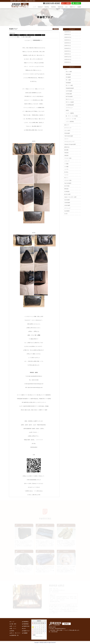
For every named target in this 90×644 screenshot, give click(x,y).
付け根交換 (67, 191)
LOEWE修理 (67, 203)
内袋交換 (66, 155)
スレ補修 (66, 167)
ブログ (11, 35)
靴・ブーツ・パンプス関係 (72, 116)
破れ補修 (66, 150)
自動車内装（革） (15, 635)
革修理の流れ (61, 7)
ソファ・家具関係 (70, 122)
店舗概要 (79, 7)
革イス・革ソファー (16, 633)
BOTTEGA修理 (69, 97)
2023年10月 (67, 59)
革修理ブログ (72, 7)
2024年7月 (67, 46)
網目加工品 (67, 147)
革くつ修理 (68, 80)
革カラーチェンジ (70, 99)
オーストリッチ (68, 128)
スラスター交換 (68, 180)
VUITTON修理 (69, 91)
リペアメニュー (38, 35)
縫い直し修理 (67, 194)
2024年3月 (67, 54)
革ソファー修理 (69, 85)
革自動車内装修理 (70, 88)
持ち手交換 (67, 186)
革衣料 (12, 631)
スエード (66, 139)
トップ (34, 7)
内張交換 (66, 153)
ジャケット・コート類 (71, 119)
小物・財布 (14, 624)
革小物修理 (68, 77)
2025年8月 (67, 32)
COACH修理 (67, 205)
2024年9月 (67, 40)
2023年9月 (67, 62)
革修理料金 (47, 7)
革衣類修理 (68, 83)
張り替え (66, 172)
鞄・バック (14, 626)
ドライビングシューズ (69, 142)
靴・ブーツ (14, 628)
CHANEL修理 (69, 94)
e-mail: (26, 384)
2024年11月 (67, 37)
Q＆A (67, 7)
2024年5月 (67, 51)
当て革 (66, 214)
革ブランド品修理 (23, 35)
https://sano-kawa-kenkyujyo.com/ (35, 387)
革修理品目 (40, 7)
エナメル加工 (67, 130)
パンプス (66, 169)
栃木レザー (67, 125)
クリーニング (67, 208)
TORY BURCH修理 (69, 136)
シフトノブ (67, 161)
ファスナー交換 (68, 158)
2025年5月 (67, 34)
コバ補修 (66, 164)
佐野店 (43, 35)
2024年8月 (67, 43)
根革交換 (66, 189)
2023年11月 (67, 57)
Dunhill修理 (67, 211)
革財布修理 (68, 74)
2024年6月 (67, 48)
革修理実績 (53, 7)
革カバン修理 (16, 35)
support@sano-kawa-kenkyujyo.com (35, 384)
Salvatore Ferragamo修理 (70, 144)
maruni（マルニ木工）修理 (70, 197)
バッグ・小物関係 (70, 113)
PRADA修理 (67, 133)
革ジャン (66, 178)
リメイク (66, 175)
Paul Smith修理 (68, 183)
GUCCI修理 (67, 200)
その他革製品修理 (31, 35)
